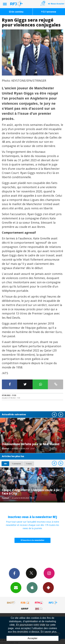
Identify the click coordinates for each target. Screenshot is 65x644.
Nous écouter (58, 4)
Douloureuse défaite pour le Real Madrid (31, 444)
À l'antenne (49, 12)
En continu (16, 12)
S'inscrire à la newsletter (33, 540)
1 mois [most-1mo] (29, 464)
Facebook (14, 573)
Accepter (32, 638)
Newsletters (16, 587)
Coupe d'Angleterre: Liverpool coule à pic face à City (31, 492)
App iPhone (32, 587)
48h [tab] (5, 464)
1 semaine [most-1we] (16, 464)
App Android (48, 587)
